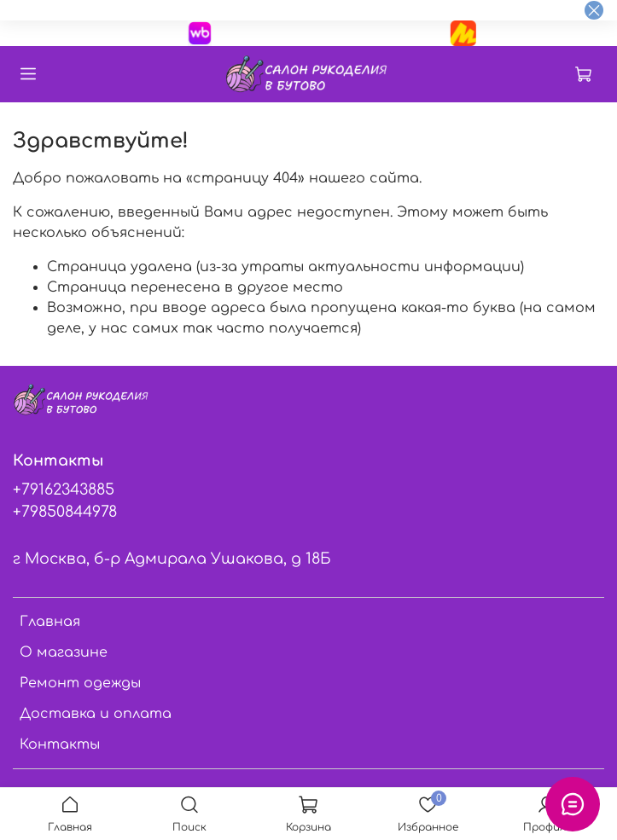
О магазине (64, 652)
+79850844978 (65, 512)
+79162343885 (64, 490)
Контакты (60, 744)
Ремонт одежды (80, 683)
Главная (50, 622)
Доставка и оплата (96, 714)
